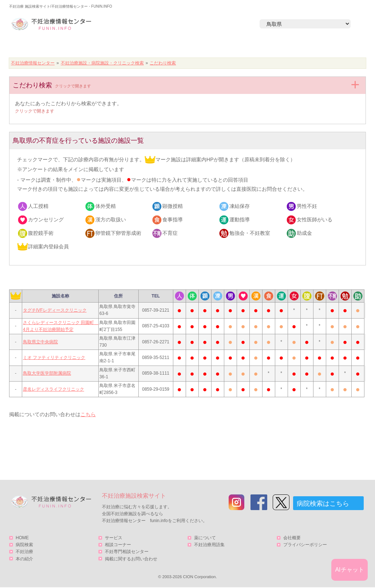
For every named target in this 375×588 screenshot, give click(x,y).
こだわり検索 (163, 63)
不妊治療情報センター (33, 63)
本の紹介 (253, 46)
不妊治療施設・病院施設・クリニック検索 (102, 63)
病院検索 (114, 46)
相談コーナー (118, 545)
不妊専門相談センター (127, 552)
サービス (327, 46)
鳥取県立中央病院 (40, 342)
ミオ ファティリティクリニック (54, 358)
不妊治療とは (183, 46)
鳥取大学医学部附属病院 (47, 373)
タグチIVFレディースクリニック (55, 310)
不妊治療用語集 (209, 545)
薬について (205, 538)
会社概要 (292, 538)
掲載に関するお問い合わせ (131, 559)
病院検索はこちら (323, 504)
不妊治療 (24, 552)
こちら (88, 414)
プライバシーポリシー (305, 545)
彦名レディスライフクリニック (54, 389)
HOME (44, 46)
